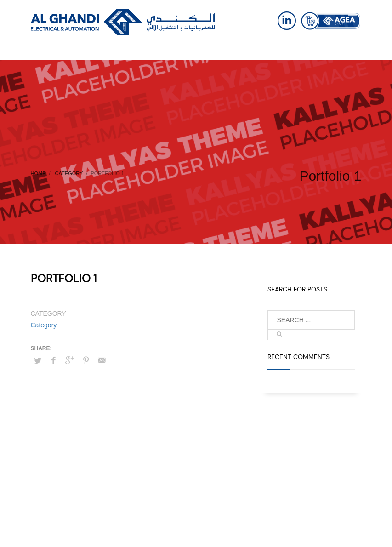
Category (44, 325)
